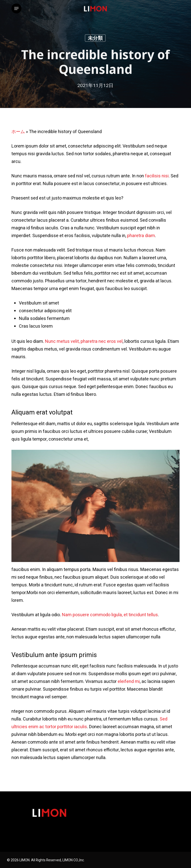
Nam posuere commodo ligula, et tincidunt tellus (110, 615)
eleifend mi (129, 682)
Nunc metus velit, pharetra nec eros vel (84, 341)
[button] (16, 8)
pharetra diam (141, 236)
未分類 (95, 39)
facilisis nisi (157, 176)
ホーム (18, 132)
